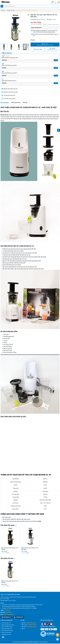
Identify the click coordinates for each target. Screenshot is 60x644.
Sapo (46, 642)
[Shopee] (51, 624)
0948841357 (9, 612)
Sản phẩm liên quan (8, 525)
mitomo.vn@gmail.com (9, 615)
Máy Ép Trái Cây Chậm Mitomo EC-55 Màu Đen (10, 549)
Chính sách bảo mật (6, 623)
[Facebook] (42, 624)
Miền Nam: (29, 627)
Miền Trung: (29, 625)
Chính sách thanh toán (7, 629)
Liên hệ (23, 629)
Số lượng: (33, 40)
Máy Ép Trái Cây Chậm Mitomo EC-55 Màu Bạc (10, 582)
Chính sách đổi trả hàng (7, 627)
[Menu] (2, 6)
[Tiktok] (48, 624)
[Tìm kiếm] (5, 6)
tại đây (39, 521)
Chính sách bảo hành (6, 632)
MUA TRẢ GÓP (52, 49)
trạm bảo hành (27, 269)
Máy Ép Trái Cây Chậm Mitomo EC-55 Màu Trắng (30, 549)
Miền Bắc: (29, 623)
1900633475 (13, 519)
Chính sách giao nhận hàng (8, 625)
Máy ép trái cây (5, 115)
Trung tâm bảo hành (6, 634)
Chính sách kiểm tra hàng (7, 631)
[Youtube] (45, 624)
